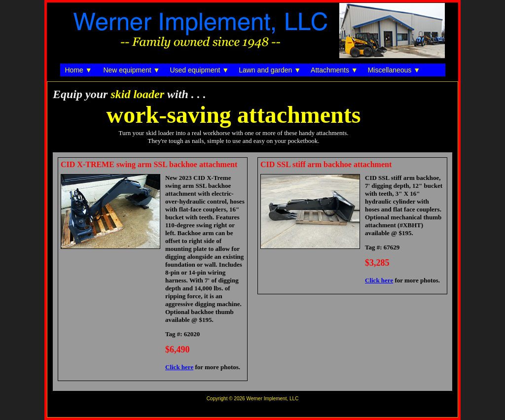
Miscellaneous (390, 70)
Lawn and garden (265, 70)
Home (74, 70)
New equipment (127, 70)
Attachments (330, 70)
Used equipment (195, 70)
